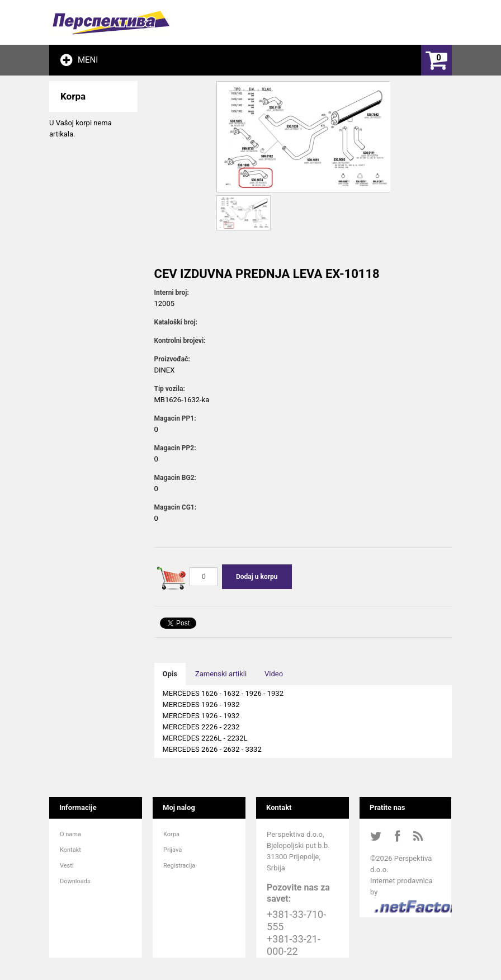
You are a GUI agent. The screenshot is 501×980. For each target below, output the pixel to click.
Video (274, 674)
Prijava (172, 850)
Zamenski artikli (221, 674)
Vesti (67, 866)
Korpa (171, 834)
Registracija (179, 866)
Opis (170, 674)
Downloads (75, 881)
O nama (70, 834)
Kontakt (70, 850)
